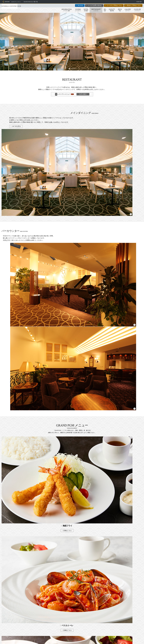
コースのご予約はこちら (99, 5)
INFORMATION (51, 10)
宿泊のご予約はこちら (118, 5)
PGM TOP (124, 2)
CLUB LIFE (122, 10)
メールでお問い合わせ (79, 5)
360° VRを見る (62, 126)
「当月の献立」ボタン (58, 430)
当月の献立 (83, 94)
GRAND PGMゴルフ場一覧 (50, 2)
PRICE (105, 10)
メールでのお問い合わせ (93, 625)
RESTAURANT (81, 10)
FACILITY (97, 10)
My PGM (65, 5)
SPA (90, 10)
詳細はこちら (34, 220)
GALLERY (112, 10)
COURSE (62, 10)
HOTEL (71, 10)
